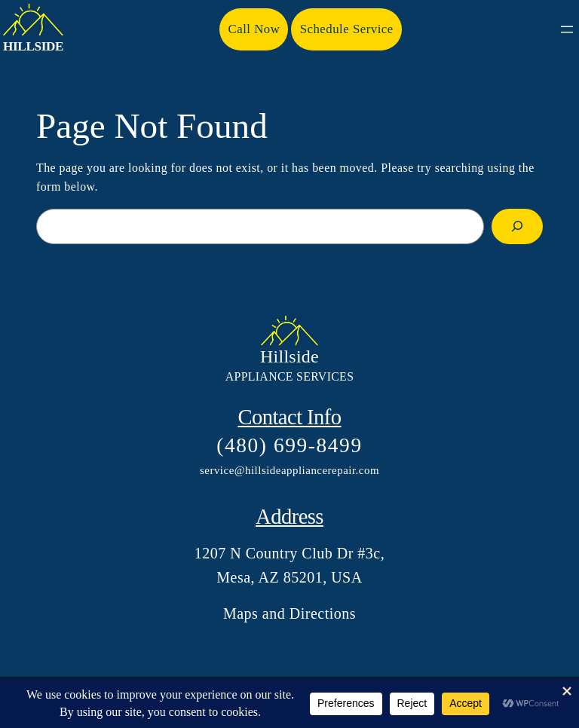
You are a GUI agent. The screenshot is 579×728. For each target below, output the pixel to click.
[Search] (517, 227)
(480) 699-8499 (289, 445)
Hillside (33, 46)
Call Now (254, 29)
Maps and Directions (289, 613)
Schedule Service (347, 29)
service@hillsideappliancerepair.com (289, 470)
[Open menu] (567, 29)
